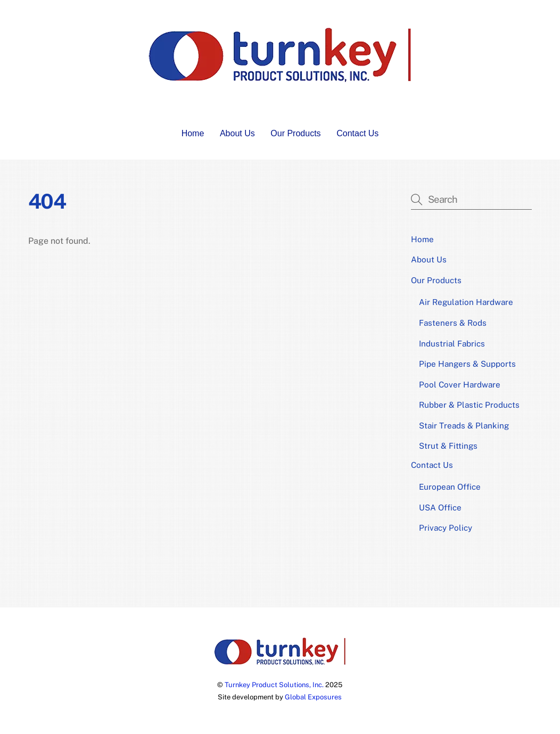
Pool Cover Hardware (460, 385)
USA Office (440, 508)
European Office (450, 487)
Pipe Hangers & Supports (467, 364)
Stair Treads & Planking (464, 426)
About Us (237, 133)
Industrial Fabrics (452, 344)
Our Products (295, 133)
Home (193, 133)
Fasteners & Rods (453, 323)
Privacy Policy (446, 528)
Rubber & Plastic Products (469, 405)
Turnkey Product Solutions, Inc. (274, 685)
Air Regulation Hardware (466, 302)
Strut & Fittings (448, 446)
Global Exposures (313, 697)
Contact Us (357, 133)
